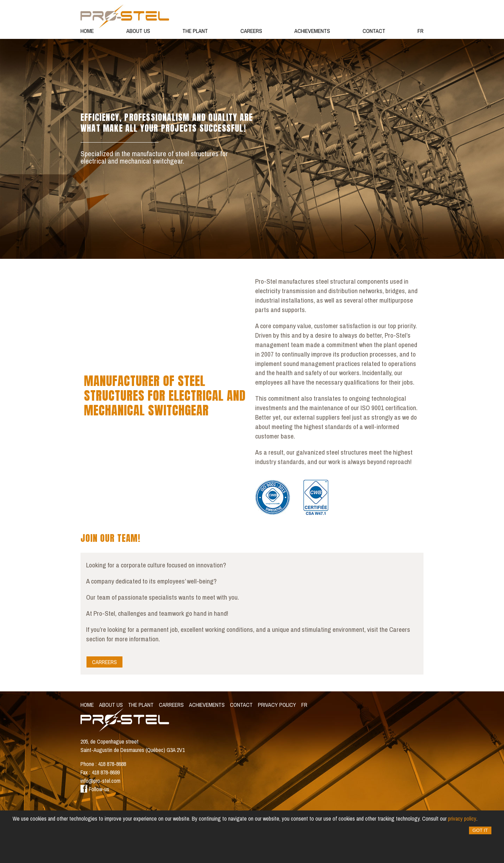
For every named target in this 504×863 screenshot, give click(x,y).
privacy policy (462, 819)
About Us (138, 31)
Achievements (312, 31)
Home (87, 31)
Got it (480, 830)
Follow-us (95, 789)
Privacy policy (277, 705)
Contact (374, 31)
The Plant (195, 31)
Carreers (104, 662)
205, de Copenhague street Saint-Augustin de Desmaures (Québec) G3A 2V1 (133, 746)
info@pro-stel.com (100, 781)
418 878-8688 (112, 764)
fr (421, 31)
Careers (251, 31)
